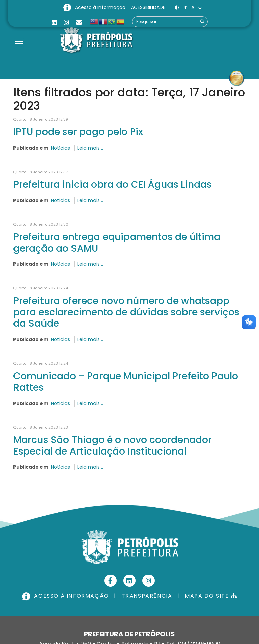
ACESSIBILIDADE (149, 7)
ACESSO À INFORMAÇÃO (66, 596)
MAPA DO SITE (211, 596)
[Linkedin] (54, 22)
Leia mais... (89, 148)
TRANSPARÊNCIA (147, 596)
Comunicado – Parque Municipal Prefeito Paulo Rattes (126, 382)
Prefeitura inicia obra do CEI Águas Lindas (112, 184)
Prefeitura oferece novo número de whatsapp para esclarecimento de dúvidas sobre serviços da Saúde (126, 312)
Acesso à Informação (101, 7)
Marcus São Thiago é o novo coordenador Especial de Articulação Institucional (112, 445)
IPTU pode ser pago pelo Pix (78, 132)
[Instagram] (66, 22)
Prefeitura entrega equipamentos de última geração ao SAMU (117, 242)
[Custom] (79, 22)
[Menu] (19, 35)
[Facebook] (110, 581)
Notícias (60, 148)
